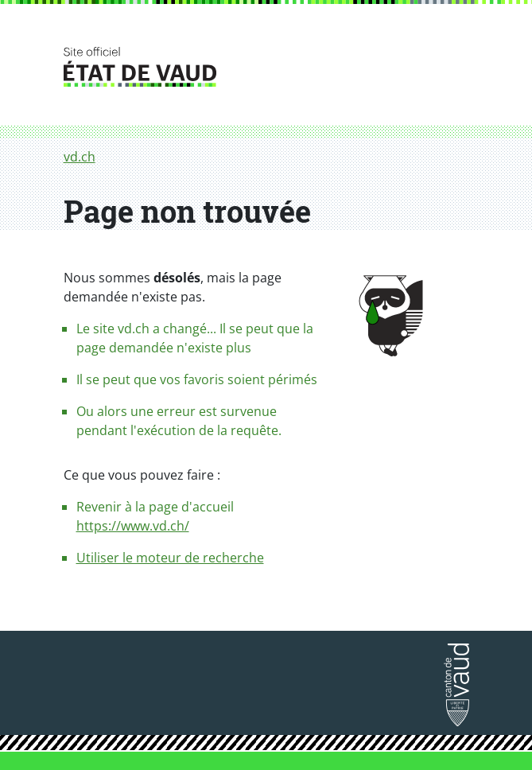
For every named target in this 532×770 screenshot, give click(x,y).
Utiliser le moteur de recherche (170, 558)
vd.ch (80, 157)
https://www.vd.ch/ (133, 526)
